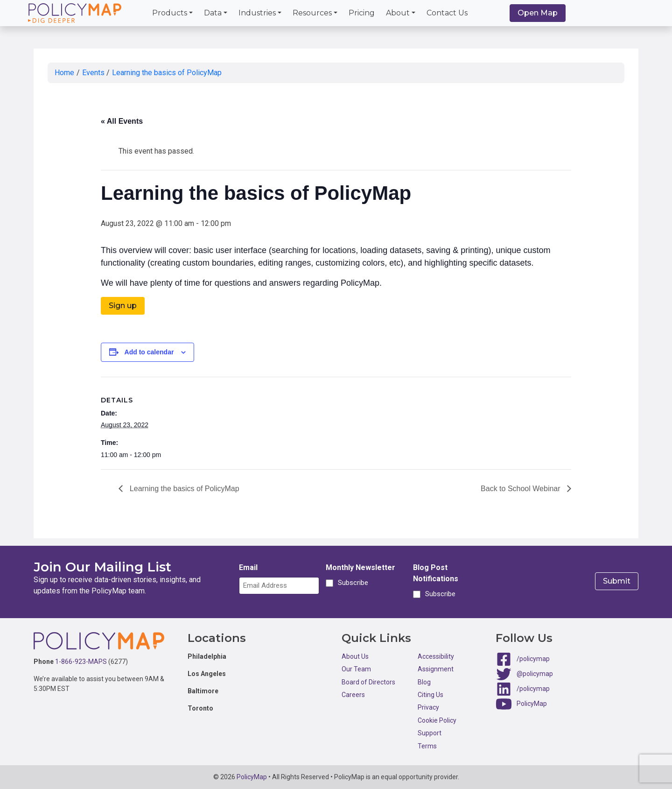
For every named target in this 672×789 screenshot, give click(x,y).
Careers (353, 695)
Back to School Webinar (521, 489)
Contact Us (447, 13)
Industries (257, 13)
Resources (312, 13)
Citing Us (430, 695)
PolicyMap (532, 704)
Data (213, 13)
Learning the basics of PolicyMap (167, 73)
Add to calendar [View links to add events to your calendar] (149, 352)
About (398, 13)
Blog (424, 682)
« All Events (122, 121)
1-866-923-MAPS (81, 662)
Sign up (123, 306)
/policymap (533, 659)
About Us (355, 656)
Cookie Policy (437, 720)
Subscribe (352, 583)
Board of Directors (368, 682)
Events (93, 73)
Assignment (436, 669)
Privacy (428, 707)
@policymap (535, 674)
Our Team (356, 669)
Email (248, 567)
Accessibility (436, 656)
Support (430, 733)
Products (170, 13)
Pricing (362, 13)
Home (64, 73)
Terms (427, 746)
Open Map (538, 13)
